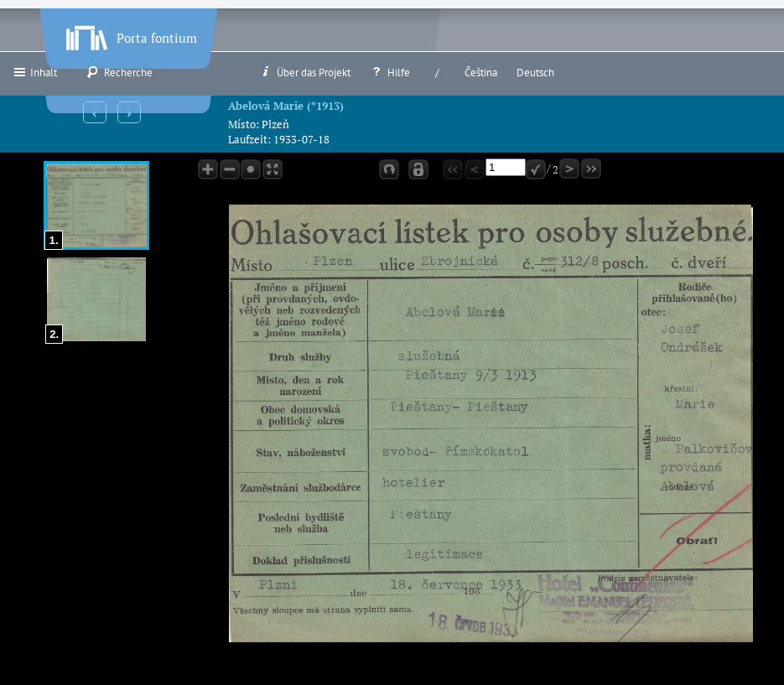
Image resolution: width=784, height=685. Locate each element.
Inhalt (35, 72)
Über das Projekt (305, 72)
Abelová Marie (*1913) (286, 106)
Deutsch (535, 73)
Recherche (119, 72)
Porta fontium (130, 34)
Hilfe (390, 72)
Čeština (481, 73)
